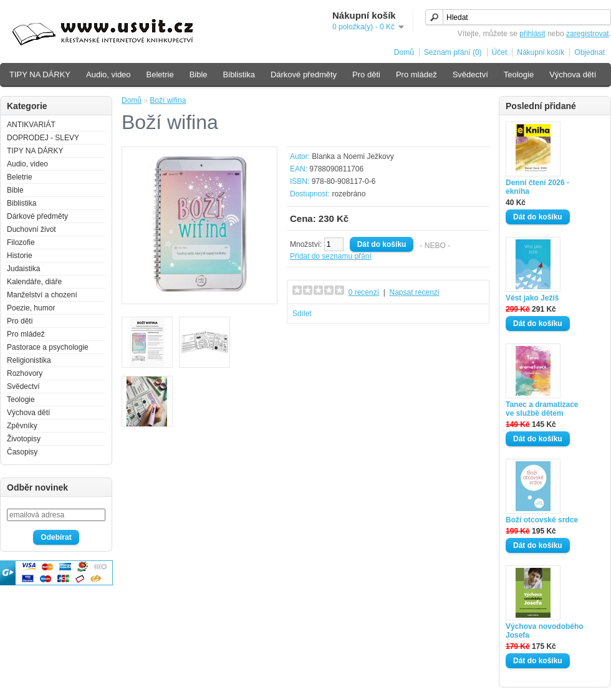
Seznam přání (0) (453, 52)
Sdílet (302, 314)
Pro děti (366, 74)
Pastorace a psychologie (48, 347)
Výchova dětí (573, 74)
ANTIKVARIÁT (31, 125)
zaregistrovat (588, 34)
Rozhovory (25, 373)
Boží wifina (168, 100)
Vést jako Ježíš (532, 298)
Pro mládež (416, 74)
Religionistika (29, 360)
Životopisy (24, 439)
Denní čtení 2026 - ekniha (537, 187)
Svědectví (470, 74)
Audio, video (108, 74)
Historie (20, 256)
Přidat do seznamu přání (331, 256)
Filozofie (21, 242)
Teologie (519, 74)
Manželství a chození (42, 295)
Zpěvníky (22, 426)
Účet (500, 52)
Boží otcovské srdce (542, 520)
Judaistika (23, 269)
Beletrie (160, 74)
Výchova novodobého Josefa (545, 631)
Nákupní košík (541, 52)
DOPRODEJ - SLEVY (43, 138)
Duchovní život (31, 229)
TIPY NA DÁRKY (40, 74)
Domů (404, 52)
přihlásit (532, 34)
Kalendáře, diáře (34, 282)
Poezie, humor (31, 308)
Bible (199, 74)
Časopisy (22, 452)
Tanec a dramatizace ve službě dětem (542, 409)
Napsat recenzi (414, 292)
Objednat (589, 52)
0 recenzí (364, 292)
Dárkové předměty (304, 74)
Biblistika (239, 74)
